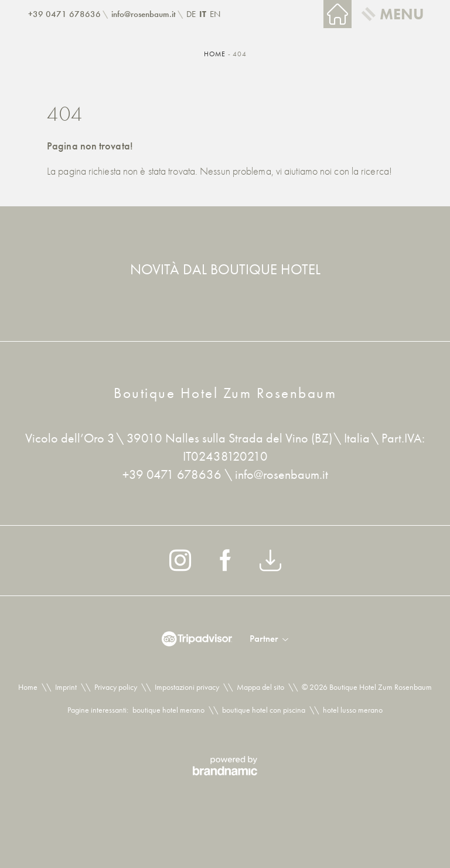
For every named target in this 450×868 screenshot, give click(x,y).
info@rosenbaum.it (282, 474)
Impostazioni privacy (187, 687)
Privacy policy (116, 687)
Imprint (66, 687)
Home (216, 54)
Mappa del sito (260, 687)
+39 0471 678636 (173, 474)
